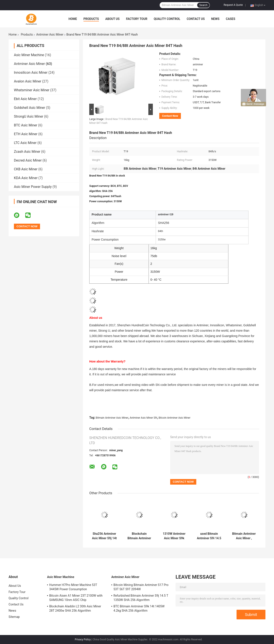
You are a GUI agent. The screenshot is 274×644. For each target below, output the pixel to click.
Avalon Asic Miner (28, 81)
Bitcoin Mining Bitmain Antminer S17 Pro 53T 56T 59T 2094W (141, 587)
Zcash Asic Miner (27, 152)
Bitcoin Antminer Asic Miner (174, 418)
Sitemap (14, 617)
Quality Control (167, 19)
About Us (112, 19)
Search (203, 5)
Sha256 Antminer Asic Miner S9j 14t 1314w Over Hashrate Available (104, 536)
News (215, 19)
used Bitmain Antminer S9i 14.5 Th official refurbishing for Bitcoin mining (209, 536)
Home (73, 19)
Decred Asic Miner (28, 160)
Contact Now (170, 116)
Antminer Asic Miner (50, 34)
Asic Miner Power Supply (33, 187)
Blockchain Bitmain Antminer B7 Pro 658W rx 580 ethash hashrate (139, 536)
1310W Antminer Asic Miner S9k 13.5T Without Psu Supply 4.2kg (174, 536)
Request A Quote (233, 5)
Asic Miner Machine (29, 55)
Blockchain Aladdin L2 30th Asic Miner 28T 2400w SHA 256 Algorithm (75, 608)
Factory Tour (137, 19)
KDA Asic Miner (26, 178)
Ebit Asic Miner (25, 99)
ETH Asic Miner (26, 134)
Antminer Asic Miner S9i (143, 418)
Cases (231, 19)
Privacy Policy (83, 640)
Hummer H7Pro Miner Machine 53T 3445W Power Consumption (73, 587)
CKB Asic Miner (26, 169)
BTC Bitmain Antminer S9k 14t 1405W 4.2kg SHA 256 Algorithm (139, 608)
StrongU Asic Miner (29, 116)
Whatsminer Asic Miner (32, 90)
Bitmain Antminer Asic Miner (112, 418)
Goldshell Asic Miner (30, 108)
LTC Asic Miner (25, 143)
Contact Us (196, 19)
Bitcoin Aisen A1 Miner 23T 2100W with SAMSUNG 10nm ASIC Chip (76, 598)
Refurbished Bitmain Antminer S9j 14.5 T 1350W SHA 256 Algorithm (141, 598)
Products (91, 19)
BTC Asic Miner (26, 125)
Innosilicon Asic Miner (31, 73)
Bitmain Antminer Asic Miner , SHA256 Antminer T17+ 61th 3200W (244, 536)
